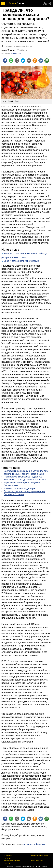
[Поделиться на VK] (41, 61)
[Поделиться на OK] (35, 61)
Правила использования (39, 855)
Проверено (16, 54)
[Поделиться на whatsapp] (11, 61)
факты (29, 46)
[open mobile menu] (3, 3)
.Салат (20, 4)
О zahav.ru (8, 855)
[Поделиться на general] (17, 61)
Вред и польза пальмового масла (21, 261)
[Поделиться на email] (29, 61)
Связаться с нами (37, 860)
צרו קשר (7, 863)
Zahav (12, 4)
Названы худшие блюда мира (19, 488)
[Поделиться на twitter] (23, 61)
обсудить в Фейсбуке (34, 844)
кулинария (9, 46)
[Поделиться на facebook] (5, 61)
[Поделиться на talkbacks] (47, 61)
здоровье (20, 46)
